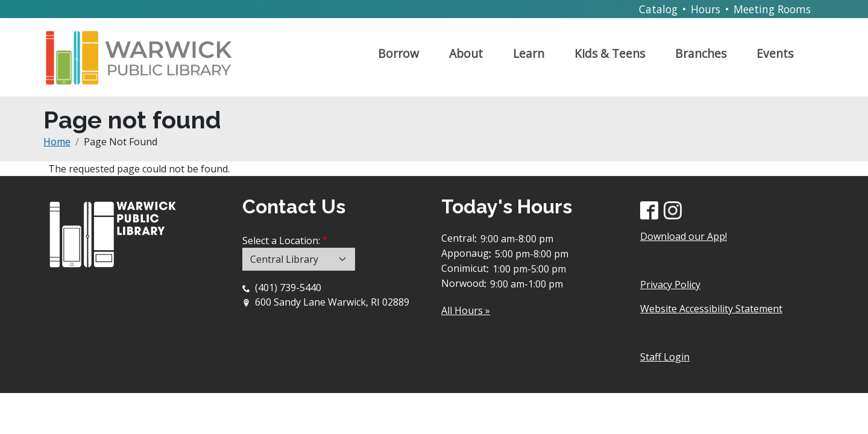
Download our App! (684, 236)
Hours (706, 9)
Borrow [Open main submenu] (398, 53)
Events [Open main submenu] (775, 53)
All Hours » (466, 310)
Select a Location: (281, 241)
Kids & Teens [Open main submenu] (610, 53)
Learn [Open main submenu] (529, 53)
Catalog (658, 9)
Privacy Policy (670, 285)
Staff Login (665, 357)
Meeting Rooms (772, 9)
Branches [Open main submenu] (701, 53)
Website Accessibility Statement (711, 309)
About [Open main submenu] (466, 53)
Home (57, 142)
